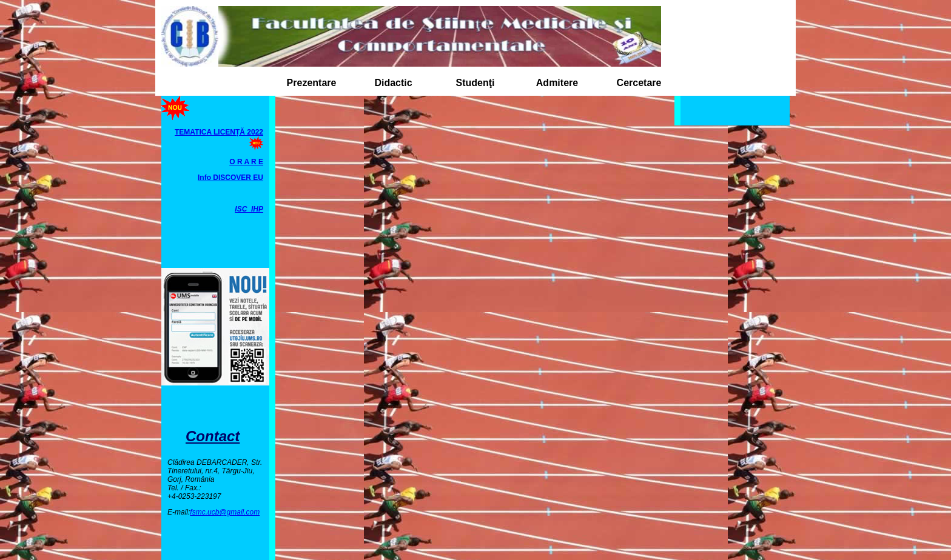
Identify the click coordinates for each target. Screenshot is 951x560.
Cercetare (639, 83)
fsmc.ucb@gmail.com (225, 512)
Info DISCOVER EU (230, 178)
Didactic (393, 83)
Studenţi (475, 83)
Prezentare (312, 83)
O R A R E (246, 162)
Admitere (557, 83)
